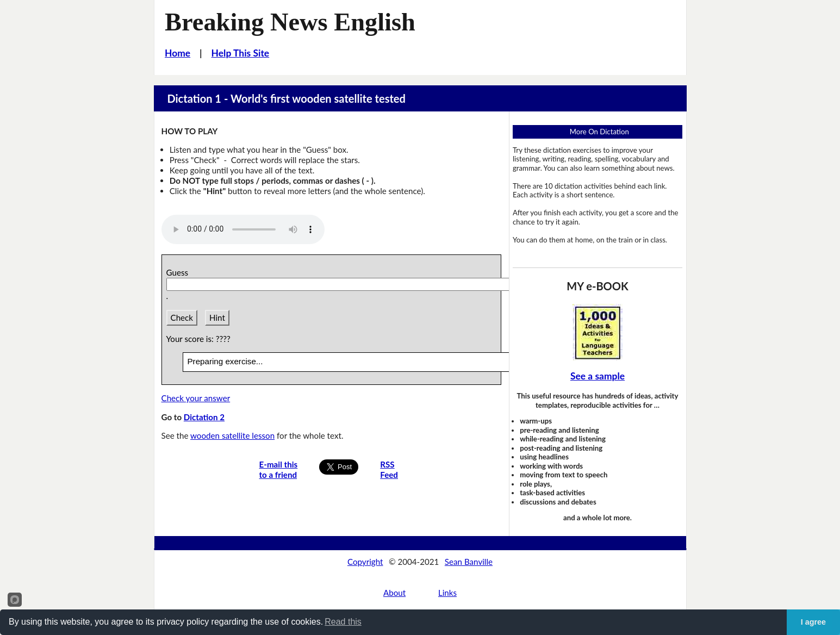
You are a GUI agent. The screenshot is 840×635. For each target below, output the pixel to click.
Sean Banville (469, 562)
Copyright (365, 562)
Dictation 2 (204, 417)
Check (182, 317)
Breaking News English (290, 22)
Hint (217, 317)
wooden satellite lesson (232, 435)
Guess (179, 272)
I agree (813, 622)
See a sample (598, 376)
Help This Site (241, 53)
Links (447, 593)
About (394, 593)
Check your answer (196, 398)
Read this (343, 622)
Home (178, 53)
